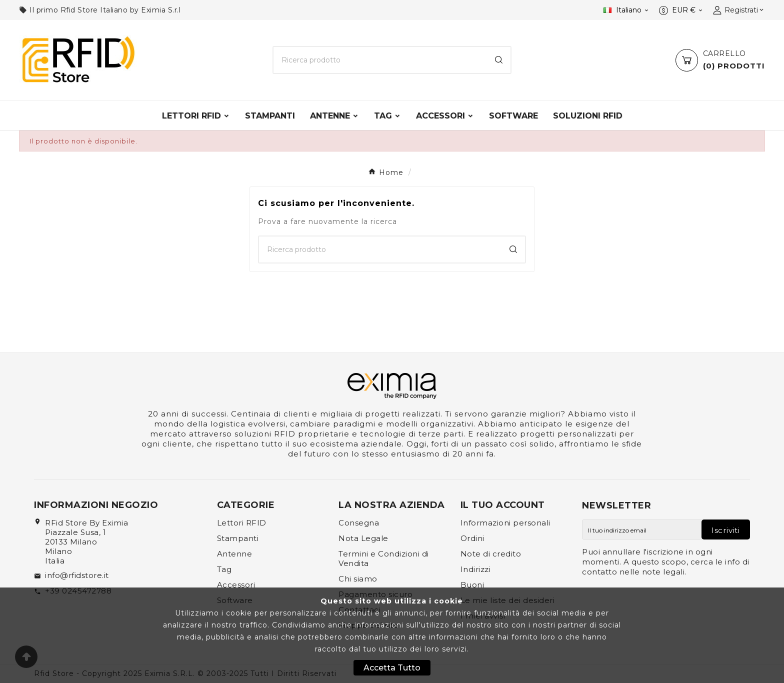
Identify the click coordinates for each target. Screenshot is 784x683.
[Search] (499, 60)
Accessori (236, 585)
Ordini (472, 538)
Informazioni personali (505, 523)
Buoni (472, 585)
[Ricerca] (380, 60)
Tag (224, 569)
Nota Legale (363, 538)
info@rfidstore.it (77, 575)
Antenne (235, 554)
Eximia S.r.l (161, 10)
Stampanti (238, 538)
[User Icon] (739, 10)
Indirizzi (476, 569)
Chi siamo (358, 579)
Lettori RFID (242, 523)
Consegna (359, 523)
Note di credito (491, 554)
